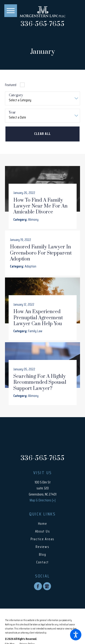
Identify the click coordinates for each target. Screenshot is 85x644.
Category (16, 95)
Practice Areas (42, 539)
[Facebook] (38, 586)
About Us (43, 531)
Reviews (42, 547)
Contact (42, 562)
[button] (76, 635)
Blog (43, 555)
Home (43, 524)
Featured (11, 85)
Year (12, 113)
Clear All (42, 134)
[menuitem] (42, 524)
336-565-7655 (42, 24)
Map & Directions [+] (43, 500)
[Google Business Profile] (47, 586)
